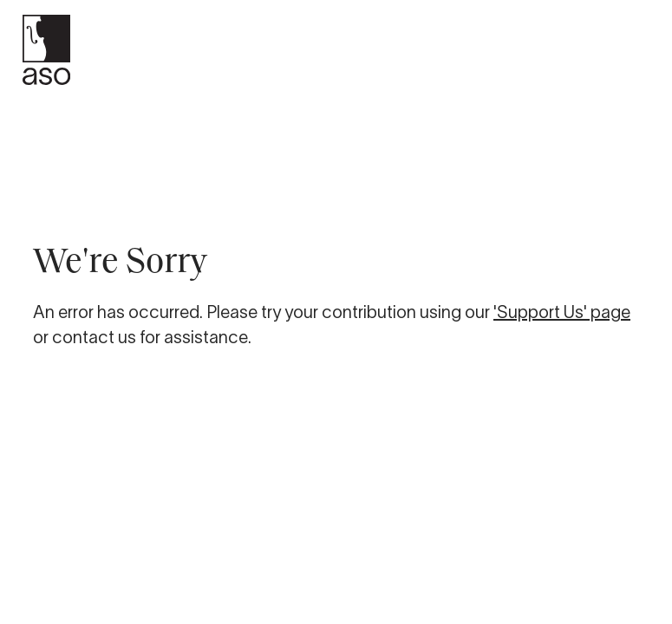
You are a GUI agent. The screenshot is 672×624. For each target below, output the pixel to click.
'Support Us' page (562, 312)
